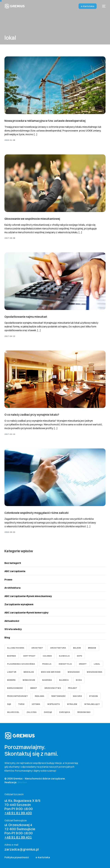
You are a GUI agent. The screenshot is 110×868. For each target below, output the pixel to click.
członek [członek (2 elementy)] (47, 656)
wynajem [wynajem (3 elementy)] (72, 704)
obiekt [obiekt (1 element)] (34, 688)
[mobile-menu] (103, 6)
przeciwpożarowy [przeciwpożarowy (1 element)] (17, 696)
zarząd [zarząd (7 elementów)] (48, 712)
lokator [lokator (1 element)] (12, 672)
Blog (7, 638)
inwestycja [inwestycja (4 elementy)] (65, 664)
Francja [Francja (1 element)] (47, 664)
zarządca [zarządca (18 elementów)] (65, 712)
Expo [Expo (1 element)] (80, 656)
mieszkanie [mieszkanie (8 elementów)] (74, 672)
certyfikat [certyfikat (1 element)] (29, 656)
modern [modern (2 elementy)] (11, 680)
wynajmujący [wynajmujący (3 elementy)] (92, 704)
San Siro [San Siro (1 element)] (77, 696)
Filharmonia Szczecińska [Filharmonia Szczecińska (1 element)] (21, 664)
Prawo (8, 580)
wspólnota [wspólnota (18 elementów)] (54, 704)
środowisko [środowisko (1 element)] (84, 712)
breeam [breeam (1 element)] (92, 648)
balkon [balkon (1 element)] (77, 648)
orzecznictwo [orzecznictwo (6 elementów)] (53, 688)
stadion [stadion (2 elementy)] (93, 696)
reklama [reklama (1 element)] (40, 696)
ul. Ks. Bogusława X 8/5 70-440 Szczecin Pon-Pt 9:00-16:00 (22, 807)
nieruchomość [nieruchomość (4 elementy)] (15, 688)
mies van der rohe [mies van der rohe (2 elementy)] (51, 672)
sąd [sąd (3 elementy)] (9, 704)
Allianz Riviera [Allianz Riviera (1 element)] (16, 648)
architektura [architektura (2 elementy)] (58, 648)
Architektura (12, 588)
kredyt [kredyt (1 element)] (83, 664)
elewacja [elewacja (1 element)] (64, 656)
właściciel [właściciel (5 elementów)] (13, 712)
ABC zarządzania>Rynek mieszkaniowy (28, 596)
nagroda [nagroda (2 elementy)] (47, 680)
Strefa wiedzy (13, 629)
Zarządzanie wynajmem (19, 604)
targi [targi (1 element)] (21, 704)
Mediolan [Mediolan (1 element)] (29, 672)
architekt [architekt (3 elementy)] (37, 648)
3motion (22, 782)
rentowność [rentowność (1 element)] (59, 696)
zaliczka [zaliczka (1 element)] (32, 712)
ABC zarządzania (15, 571)
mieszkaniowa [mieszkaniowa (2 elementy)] (95, 672)
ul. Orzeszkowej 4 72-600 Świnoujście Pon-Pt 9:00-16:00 (20, 831)
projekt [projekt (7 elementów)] (73, 688)
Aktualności (12, 621)
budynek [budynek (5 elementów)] (12, 656)
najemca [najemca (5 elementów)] (64, 680)
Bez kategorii (13, 563)
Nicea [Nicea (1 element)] (79, 680)
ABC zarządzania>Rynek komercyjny (26, 613)
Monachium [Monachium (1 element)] (29, 680)
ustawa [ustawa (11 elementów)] (36, 704)
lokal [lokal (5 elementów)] (97, 664)
